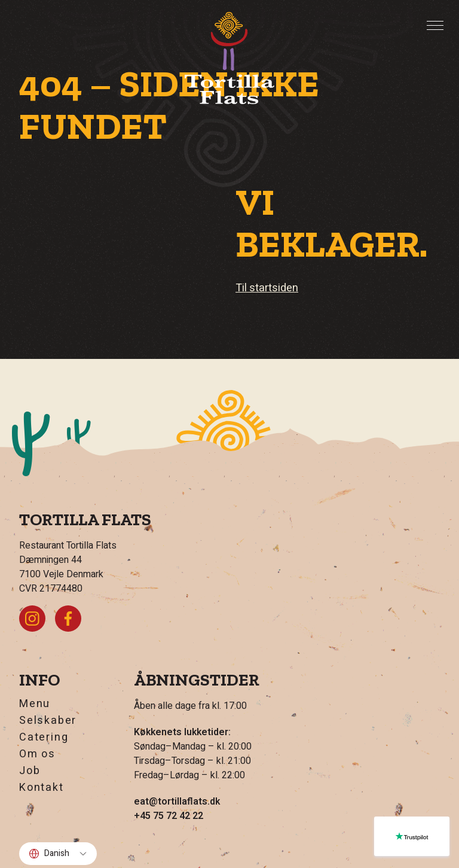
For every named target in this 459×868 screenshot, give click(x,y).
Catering (44, 738)
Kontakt (42, 788)
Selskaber (48, 721)
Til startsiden (267, 288)
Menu (35, 704)
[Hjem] (229, 58)
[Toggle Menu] (435, 26)
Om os (37, 754)
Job (30, 771)
